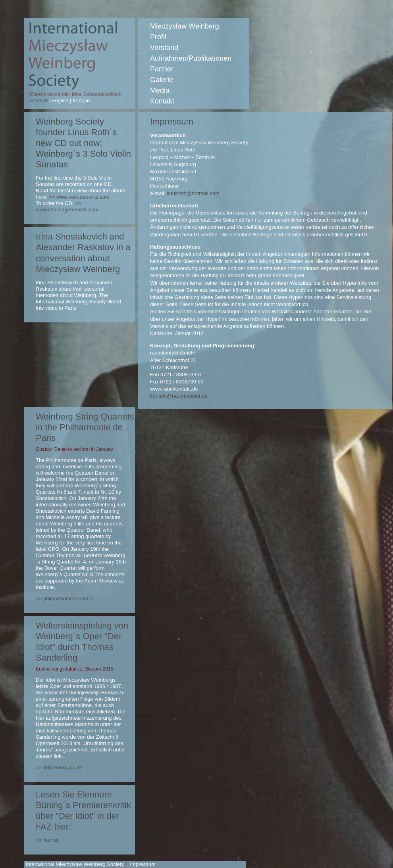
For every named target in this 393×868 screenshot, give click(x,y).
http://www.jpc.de (63, 767)
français (81, 101)
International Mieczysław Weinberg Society (75, 864)
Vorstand (164, 48)
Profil (158, 37)
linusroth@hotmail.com (193, 193)
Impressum (143, 864)
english (60, 101)
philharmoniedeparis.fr (69, 599)
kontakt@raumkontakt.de (179, 396)
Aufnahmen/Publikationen (191, 58)
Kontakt (162, 101)
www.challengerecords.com (67, 210)
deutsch (39, 101)
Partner (162, 69)
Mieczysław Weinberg (185, 26)
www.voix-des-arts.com (83, 197)
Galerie (162, 80)
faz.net (51, 840)
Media (160, 90)
